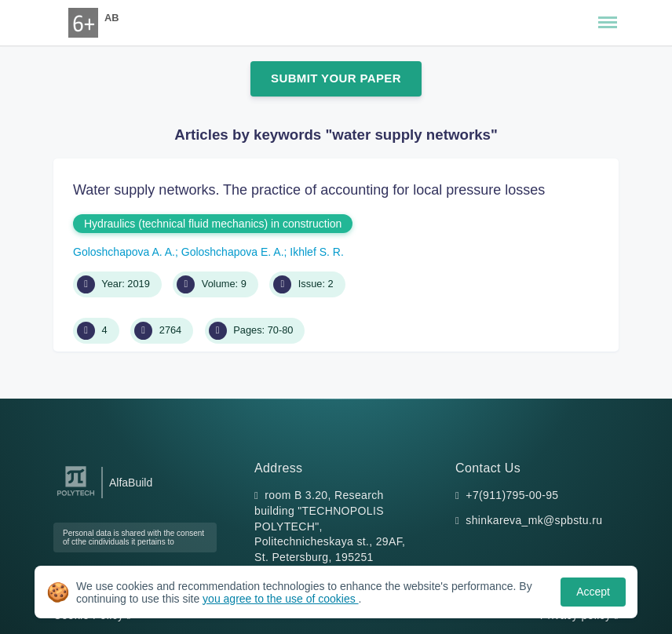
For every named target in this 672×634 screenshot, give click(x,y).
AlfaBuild (131, 483)
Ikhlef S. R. (316, 252)
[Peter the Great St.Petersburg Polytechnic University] (76, 496)
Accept (593, 592)
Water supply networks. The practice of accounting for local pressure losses (309, 190)
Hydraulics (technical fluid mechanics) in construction (213, 224)
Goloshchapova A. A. (124, 252)
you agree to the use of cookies (280, 599)
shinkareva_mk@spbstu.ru (534, 520)
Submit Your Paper (336, 78)
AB (111, 18)
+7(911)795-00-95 (512, 495)
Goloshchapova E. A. (233, 252)
